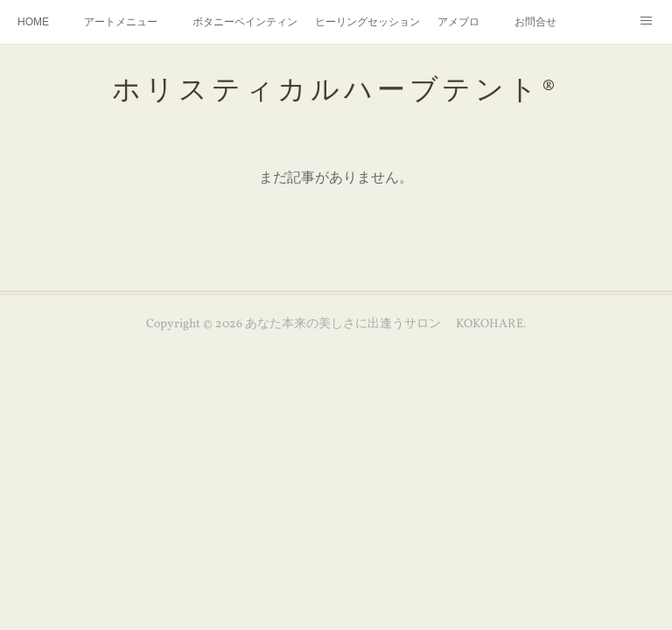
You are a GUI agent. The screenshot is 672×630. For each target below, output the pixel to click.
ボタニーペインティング (245, 22)
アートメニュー (121, 22)
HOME (33, 22)
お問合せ (535, 22)
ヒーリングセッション (367, 22)
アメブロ (458, 22)
